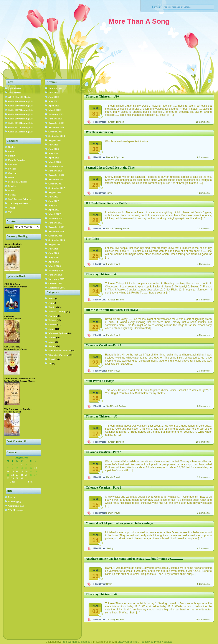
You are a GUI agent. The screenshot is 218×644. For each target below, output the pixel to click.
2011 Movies (15, 88)
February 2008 (56, 166)
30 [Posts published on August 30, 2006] (17, 478)
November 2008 (56, 127)
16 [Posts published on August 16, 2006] (17, 471)
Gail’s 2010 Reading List (21, 123)
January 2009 (55, 119)
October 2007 (55, 184)
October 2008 (55, 132)
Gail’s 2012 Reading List (21, 132)
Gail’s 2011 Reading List (21, 127)
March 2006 (54, 266)
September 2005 (57, 288)
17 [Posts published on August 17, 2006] (22, 471)
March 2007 (54, 214)
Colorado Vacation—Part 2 (103, 452)
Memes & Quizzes (17, 182)
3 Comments (203, 229)
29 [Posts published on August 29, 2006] (12, 478)
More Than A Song (139, 21)
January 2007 (55, 223)
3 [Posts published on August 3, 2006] (22, 464)
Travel (12, 208)
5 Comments (203, 584)
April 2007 (54, 210)
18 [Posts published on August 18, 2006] (26, 471)
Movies (12, 186)
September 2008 (57, 136)
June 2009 (54, 97)
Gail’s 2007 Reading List (21, 110)
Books (11, 147)
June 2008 (54, 149)
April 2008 (54, 158)
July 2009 (53, 93)
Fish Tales (92, 239)
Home (11, 177)
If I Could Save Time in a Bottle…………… (114, 203)
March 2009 (54, 110)
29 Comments (203, 620)
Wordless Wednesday (100, 132)
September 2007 (57, 188)
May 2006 (53, 257)
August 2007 (55, 192)
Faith (11, 151)
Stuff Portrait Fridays (19, 199)
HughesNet (146, 642)
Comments (16, 506)
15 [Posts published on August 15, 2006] (12, 471)
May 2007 (53, 205)
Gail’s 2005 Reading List (21, 101)
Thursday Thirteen (18, 203)
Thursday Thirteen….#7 (102, 594)
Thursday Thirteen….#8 (102, 417)
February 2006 (56, 270)
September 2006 (57, 240)
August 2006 (55, 244)
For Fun (12, 164)
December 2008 (56, 123)
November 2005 (56, 279)
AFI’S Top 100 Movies (20, 97)
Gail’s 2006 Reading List (21, 106)
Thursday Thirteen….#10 (102, 97)
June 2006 (54, 253)
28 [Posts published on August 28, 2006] (8, 478)
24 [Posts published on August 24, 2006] (22, 475)
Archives (9, 227)
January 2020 (55, 88)
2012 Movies (15, 93)
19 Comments (203, 122)
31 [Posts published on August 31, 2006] (22, 478)
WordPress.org (16, 510)
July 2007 (53, 197)
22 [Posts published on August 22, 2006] (12, 475)
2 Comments (203, 371)
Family (12, 156)
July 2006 (53, 249)
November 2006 (56, 231)
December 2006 (56, 227)
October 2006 (55, 236)
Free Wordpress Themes (76, 642)
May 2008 (53, 153)
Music (11, 190)
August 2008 (55, 140)
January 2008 (55, 171)
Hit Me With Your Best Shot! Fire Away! (112, 310)
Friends (12, 169)
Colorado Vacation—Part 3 (103, 345)
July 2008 (53, 145)
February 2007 (56, 218)
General (12, 173)
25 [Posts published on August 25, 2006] (26, 475)
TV (10, 212)
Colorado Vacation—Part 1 (103, 488)
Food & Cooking (17, 160)
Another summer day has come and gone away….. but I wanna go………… (134, 559)
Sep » (31, 482)
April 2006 (54, 262)
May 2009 (53, 101)
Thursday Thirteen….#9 (102, 274)
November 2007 (56, 179)
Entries (14, 501)
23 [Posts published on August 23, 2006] (17, 475)
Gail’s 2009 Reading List (21, 119)
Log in (12, 497)
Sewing (12, 195)
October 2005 (55, 283)
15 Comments (203, 300)
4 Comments (203, 193)
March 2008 (54, 162)
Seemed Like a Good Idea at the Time (110, 168)
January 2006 (55, 275)
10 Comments (203, 442)
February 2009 (56, 114)
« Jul (12, 482)
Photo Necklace (163, 642)
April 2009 (54, 106)
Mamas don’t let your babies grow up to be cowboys (119, 523)
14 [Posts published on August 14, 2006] (8, 471)
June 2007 (54, 201)
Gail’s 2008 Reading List (21, 114)
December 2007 (56, 175)
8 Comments (203, 157)
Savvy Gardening (127, 642)
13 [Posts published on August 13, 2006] (36, 468)
